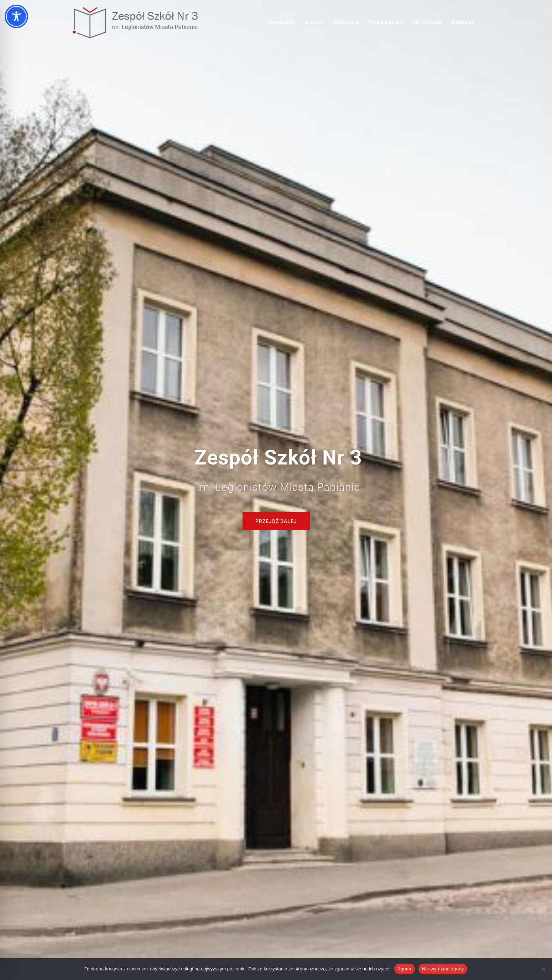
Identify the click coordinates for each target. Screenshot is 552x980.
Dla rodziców (427, 22)
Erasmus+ (463, 22)
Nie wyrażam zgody (443, 969)
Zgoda (405, 969)
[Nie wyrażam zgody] (543, 969)
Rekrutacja (346, 22)
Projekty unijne (386, 22)
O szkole (314, 22)
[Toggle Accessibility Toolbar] (16, 16)
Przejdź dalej (276, 521)
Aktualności (282, 22)
